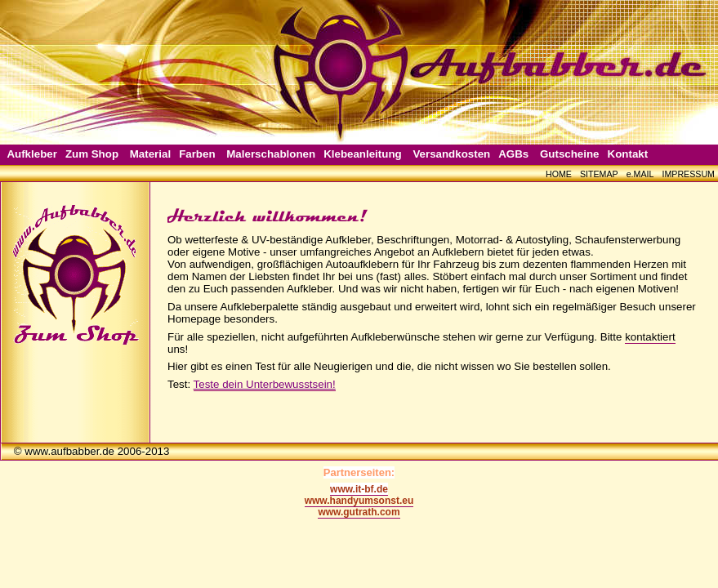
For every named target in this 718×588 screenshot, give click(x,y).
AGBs (513, 154)
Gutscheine (570, 154)
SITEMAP (599, 174)
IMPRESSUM (688, 174)
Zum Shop (92, 154)
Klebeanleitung (363, 154)
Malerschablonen (271, 154)
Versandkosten (451, 154)
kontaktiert (650, 337)
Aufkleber (31, 154)
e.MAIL (640, 174)
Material (150, 154)
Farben (197, 154)
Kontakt (628, 154)
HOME (559, 174)
